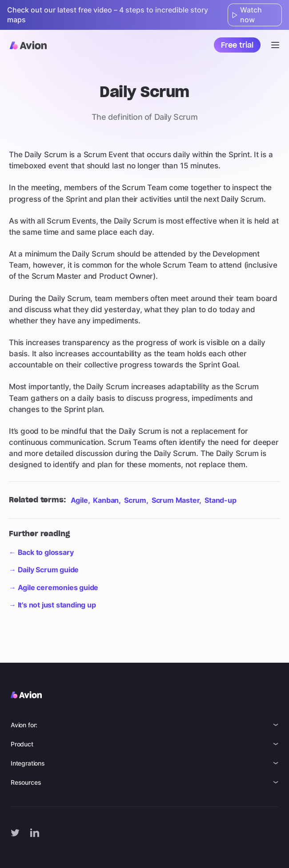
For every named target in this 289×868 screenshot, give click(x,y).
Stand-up (220, 500)
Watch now (247, 15)
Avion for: (24, 725)
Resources (26, 782)
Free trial (237, 45)
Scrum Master (176, 500)
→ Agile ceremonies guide (54, 587)
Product (22, 744)
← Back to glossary (41, 552)
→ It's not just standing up (52, 605)
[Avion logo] (28, 45)
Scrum (135, 500)
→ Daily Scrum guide (44, 570)
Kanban (106, 500)
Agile (79, 500)
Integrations (28, 763)
